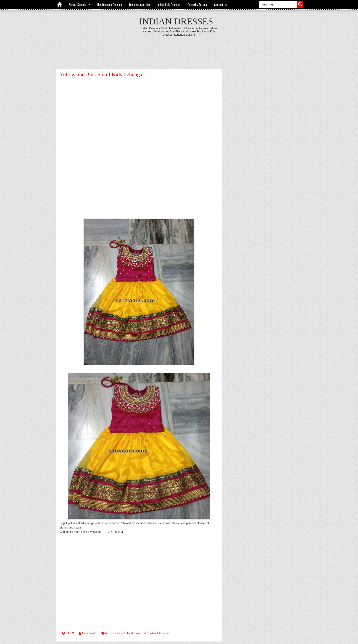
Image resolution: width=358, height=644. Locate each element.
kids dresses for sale (116, 633)
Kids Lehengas (135, 633)
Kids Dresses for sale (109, 5)
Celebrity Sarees (197, 5)
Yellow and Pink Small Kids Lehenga (101, 74)
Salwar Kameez (78, 5)
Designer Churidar (140, 5)
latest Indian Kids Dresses (157, 633)
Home (60, 5)
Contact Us (220, 5)
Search (300, 5)
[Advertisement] (179, 49)
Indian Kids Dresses (169, 5)
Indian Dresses (176, 21)
